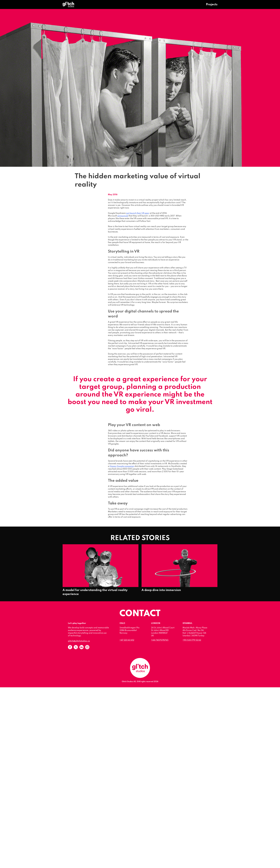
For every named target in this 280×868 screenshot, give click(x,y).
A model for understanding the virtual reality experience (101, 590)
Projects (212, 4)
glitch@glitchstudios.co (79, 641)
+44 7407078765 (160, 640)
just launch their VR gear (138, 213)
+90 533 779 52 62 (192, 640)
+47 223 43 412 (127, 640)
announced (123, 216)
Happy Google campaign (122, 466)
